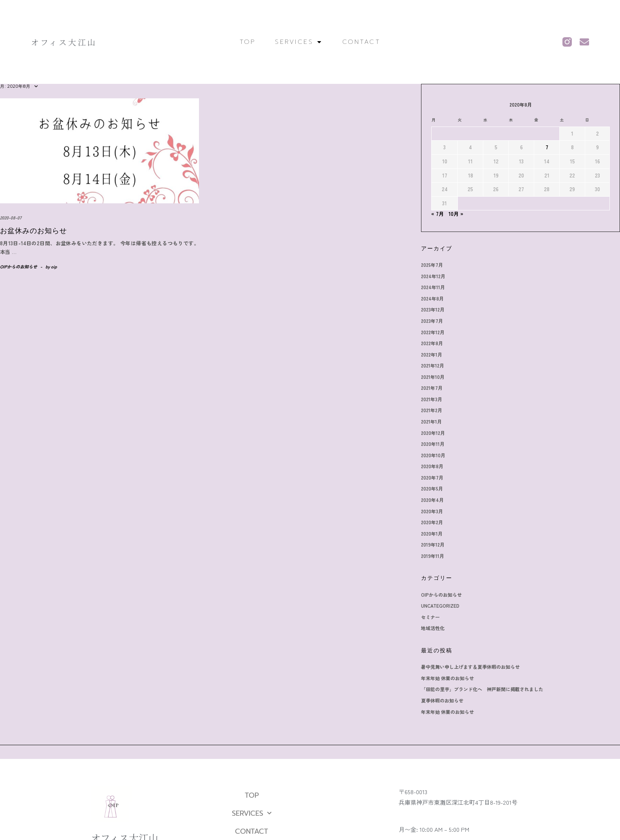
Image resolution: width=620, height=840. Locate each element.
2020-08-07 (11, 217)
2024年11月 (433, 287)
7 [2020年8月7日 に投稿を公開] (547, 147)
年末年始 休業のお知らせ (447, 678)
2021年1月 (431, 421)
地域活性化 (433, 628)
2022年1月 (432, 354)
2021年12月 (433, 365)
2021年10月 (433, 377)
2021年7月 (432, 388)
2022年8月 (432, 343)
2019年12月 (433, 544)
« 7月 (437, 214)
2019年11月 (433, 556)
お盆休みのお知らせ (33, 231)
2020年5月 (432, 488)
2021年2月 (432, 410)
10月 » (456, 214)
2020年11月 (433, 444)
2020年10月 (433, 455)
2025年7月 (432, 265)
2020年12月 (433, 433)
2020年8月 (432, 466)
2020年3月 (432, 511)
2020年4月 (432, 500)
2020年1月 (432, 533)
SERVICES (299, 42)
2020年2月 (432, 522)
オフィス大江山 (64, 42)
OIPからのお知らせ (19, 266)
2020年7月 (432, 477)
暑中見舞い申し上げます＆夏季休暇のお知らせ (470, 667)
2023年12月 (433, 309)
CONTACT (362, 42)
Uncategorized (440, 606)
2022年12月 (433, 332)
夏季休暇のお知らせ (442, 700)
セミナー (430, 617)
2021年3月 (432, 399)
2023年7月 (432, 321)
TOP (248, 42)
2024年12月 (433, 276)
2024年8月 (432, 298)
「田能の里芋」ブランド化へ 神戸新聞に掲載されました (482, 689)
